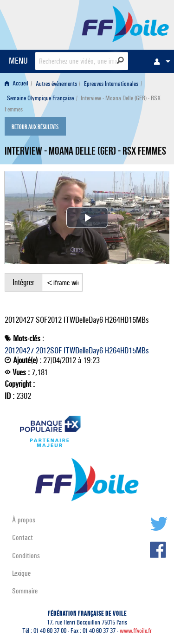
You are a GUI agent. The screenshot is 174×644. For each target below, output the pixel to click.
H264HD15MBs (127, 351)
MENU (18, 61)
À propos (24, 520)
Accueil (16, 84)
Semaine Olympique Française (40, 98)
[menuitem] (160, 61)
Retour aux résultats (35, 127)
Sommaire (25, 591)
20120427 (19, 351)
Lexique (21, 573)
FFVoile (126, 23)
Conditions (26, 556)
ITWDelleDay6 (83, 351)
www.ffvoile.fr (136, 631)
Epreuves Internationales (111, 84)
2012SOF (49, 351)
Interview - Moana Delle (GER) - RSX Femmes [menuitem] (83, 104)
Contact (23, 537)
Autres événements (56, 84)
